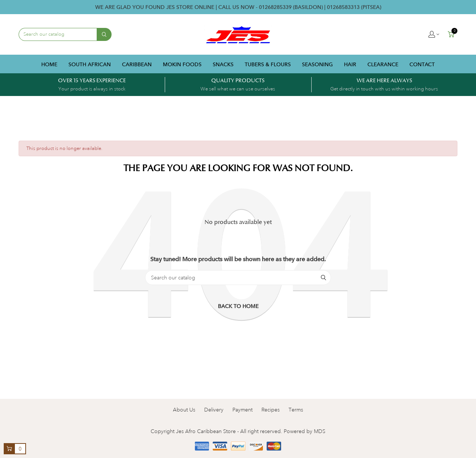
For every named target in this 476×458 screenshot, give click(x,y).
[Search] (238, 278)
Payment (242, 410)
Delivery (214, 410)
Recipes (271, 410)
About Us (184, 410)
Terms (296, 410)
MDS (320, 431)
